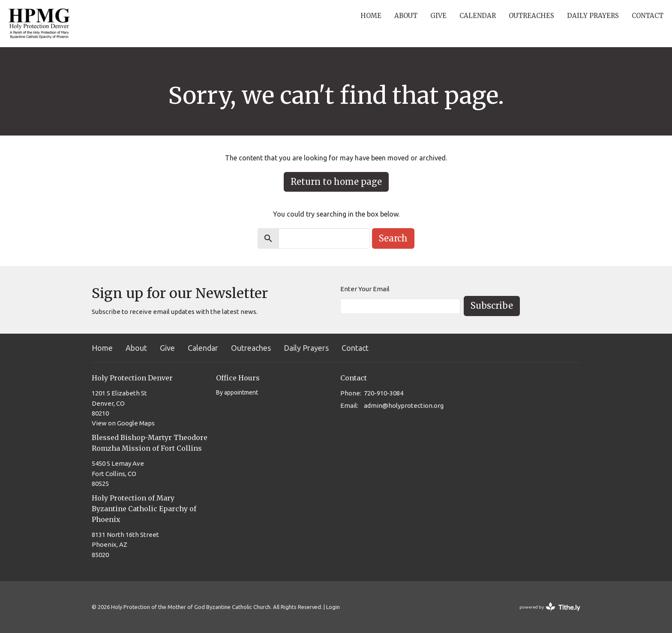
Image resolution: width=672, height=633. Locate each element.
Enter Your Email (365, 289)
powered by (550, 607)
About (406, 16)
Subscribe (492, 306)
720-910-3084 (384, 393)
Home (371, 16)
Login (333, 607)
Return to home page (336, 182)
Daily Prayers (593, 16)
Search (393, 238)
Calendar (478, 16)
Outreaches (531, 16)
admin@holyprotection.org (404, 405)
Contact (648, 16)
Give (438, 16)
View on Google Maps (123, 423)
